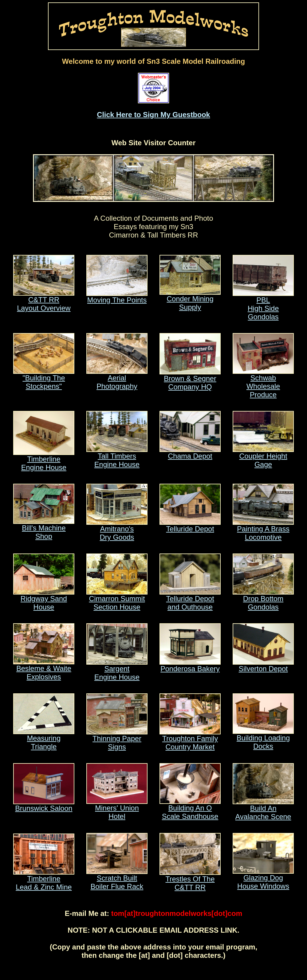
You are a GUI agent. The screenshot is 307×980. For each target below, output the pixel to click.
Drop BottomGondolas (263, 599)
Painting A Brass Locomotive (263, 530)
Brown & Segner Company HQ (190, 379)
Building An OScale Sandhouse (190, 809)
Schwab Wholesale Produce (263, 383)
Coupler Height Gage (263, 457)
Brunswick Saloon (44, 805)
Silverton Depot (263, 665)
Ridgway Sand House (44, 599)
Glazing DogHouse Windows (263, 879)
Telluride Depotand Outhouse (190, 599)
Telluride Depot (190, 525)
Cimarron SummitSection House (117, 599)
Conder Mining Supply (190, 300)
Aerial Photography (117, 379)
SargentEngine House (117, 670)
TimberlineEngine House (44, 460)
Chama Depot (190, 453)
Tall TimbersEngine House (117, 457)
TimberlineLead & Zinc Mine (44, 880)
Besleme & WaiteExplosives (44, 669)
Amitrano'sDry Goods (117, 530)
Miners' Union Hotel (117, 809)
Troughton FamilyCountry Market (190, 739)
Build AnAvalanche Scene (263, 809)
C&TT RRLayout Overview (44, 301)
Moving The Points (117, 297)
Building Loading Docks (263, 739)
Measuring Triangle (44, 739)
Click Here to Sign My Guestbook (153, 115)
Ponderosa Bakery (190, 665)
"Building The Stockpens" (44, 379)
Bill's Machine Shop (44, 529)
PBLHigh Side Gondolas (263, 305)
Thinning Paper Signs (117, 739)
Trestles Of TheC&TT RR (190, 880)
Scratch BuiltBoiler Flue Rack (117, 879)
